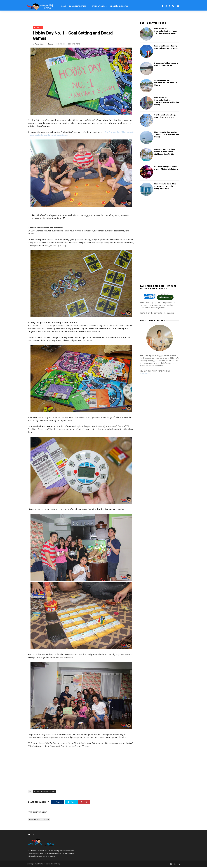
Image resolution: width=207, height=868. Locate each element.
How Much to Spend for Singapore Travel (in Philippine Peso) (165, 186)
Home (65, 6)
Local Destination (79, 6)
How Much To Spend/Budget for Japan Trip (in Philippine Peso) (166, 31)
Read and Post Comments (39, 820)
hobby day (44, 792)
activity (38, 28)
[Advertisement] (80, 769)
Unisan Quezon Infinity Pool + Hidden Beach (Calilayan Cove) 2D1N (165, 152)
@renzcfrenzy (146, 373)
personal (53, 792)
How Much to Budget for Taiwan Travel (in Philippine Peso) (167, 134)
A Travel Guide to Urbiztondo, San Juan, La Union (166, 83)
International (99, 6)
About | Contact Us (120, 6)
